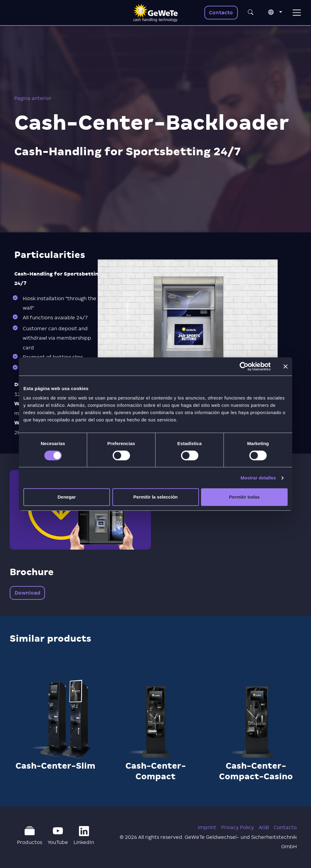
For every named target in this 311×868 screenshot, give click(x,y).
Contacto (221, 13)
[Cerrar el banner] (285, 366)
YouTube (58, 835)
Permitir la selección (155, 497)
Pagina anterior (33, 98)
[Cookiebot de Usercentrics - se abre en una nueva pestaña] (244, 366)
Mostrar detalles (258, 478)
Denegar (67, 497)
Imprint (207, 827)
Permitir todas (244, 497)
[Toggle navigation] (297, 13)
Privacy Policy (238, 827)
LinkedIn (84, 835)
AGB (264, 827)
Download (27, 593)
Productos (30, 835)
